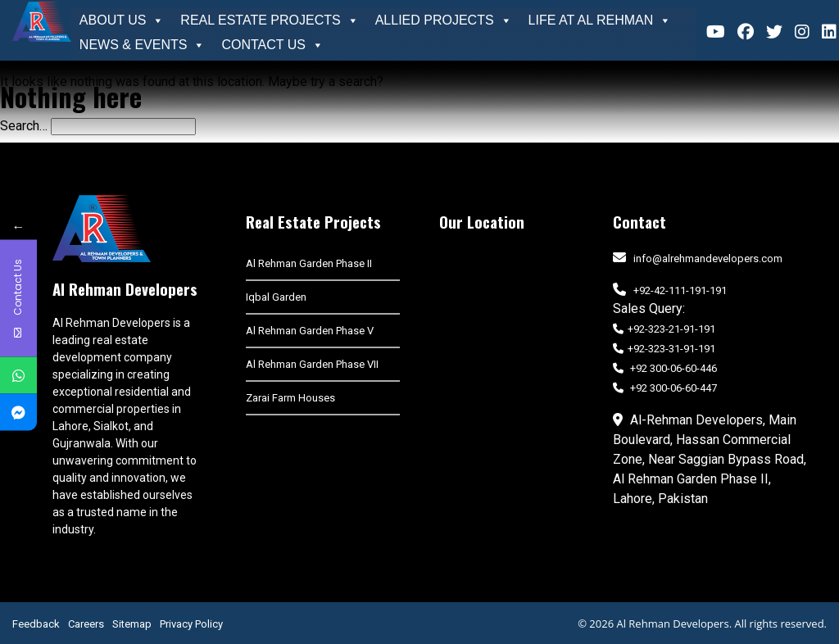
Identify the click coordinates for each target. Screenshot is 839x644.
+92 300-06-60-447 (665, 388)
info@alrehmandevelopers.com (708, 259)
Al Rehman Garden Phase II (309, 263)
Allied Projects (444, 20)
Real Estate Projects (269, 20)
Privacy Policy (191, 624)
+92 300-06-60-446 (665, 368)
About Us (122, 20)
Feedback (36, 624)
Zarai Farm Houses (290, 398)
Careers (86, 624)
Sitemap (132, 624)
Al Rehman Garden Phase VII (312, 364)
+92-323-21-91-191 (664, 329)
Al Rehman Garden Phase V (310, 331)
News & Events (143, 45)
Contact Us (272, 45)
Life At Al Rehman (600, 20)
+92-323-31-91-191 (664, 349)
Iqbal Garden (276, 297)
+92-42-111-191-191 (680, 290)
